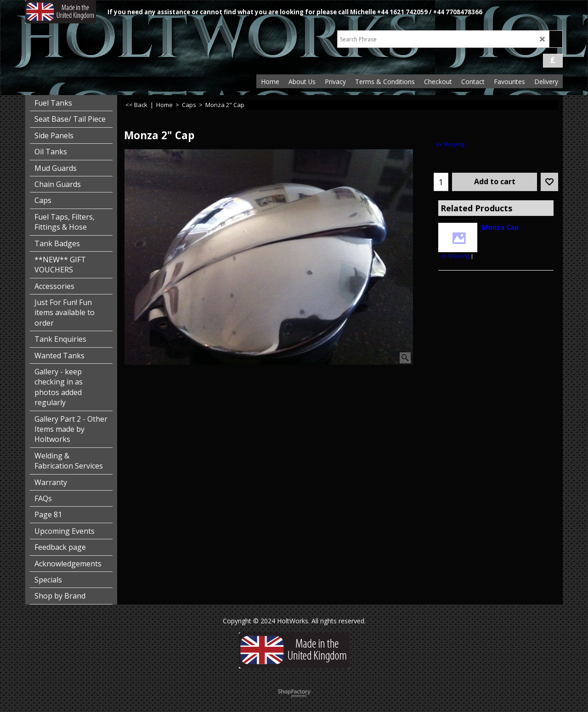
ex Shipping (450, 144)
